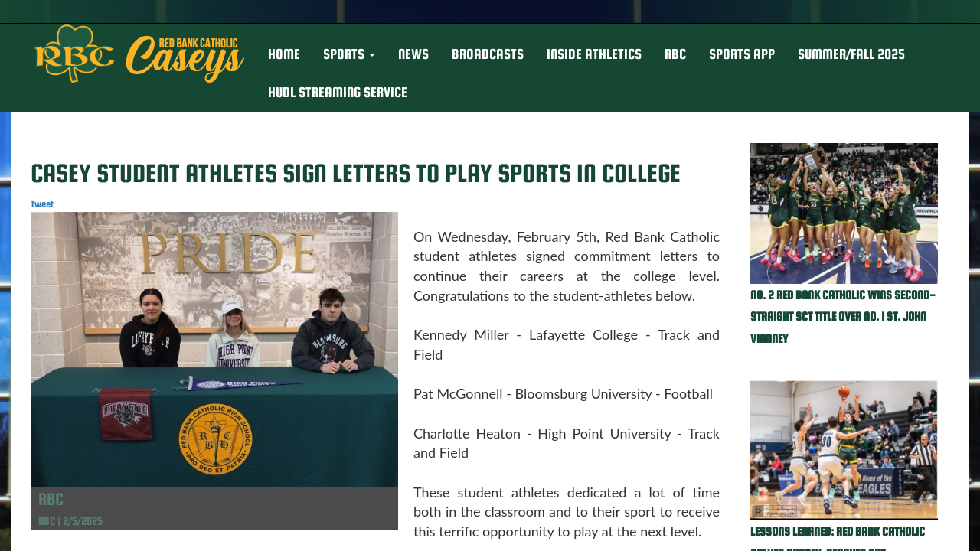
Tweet (42, 204)
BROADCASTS (488, 54)
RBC (675, 54)
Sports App (742, 54)
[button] (349, 54)
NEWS (413, 54)
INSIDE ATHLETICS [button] (594, 54)
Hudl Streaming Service (338, 92)
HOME (284, 54)
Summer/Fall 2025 (851, 54)
